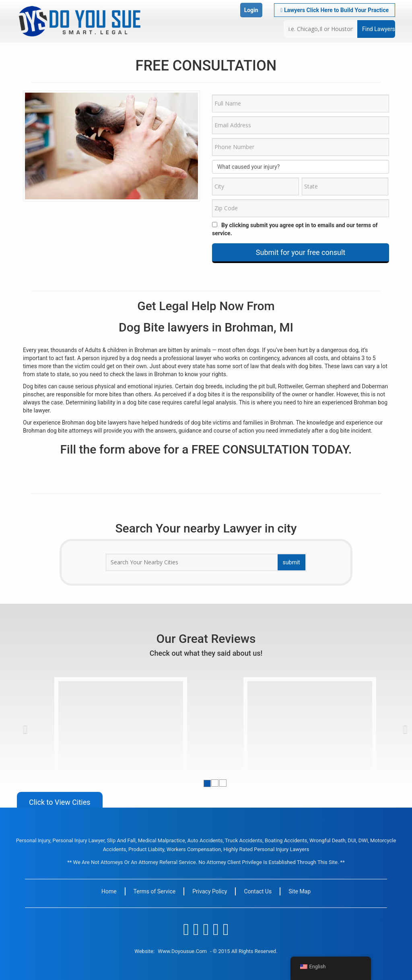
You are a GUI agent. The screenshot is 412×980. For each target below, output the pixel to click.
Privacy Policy (210, 891)
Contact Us (258, 891)
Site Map (300, 891)
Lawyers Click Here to (335, 10)
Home (109, 891)
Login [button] (251, 10)
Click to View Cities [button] (60, 802)
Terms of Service (155, 891)
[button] (39, 727)
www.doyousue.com (182, 951)
